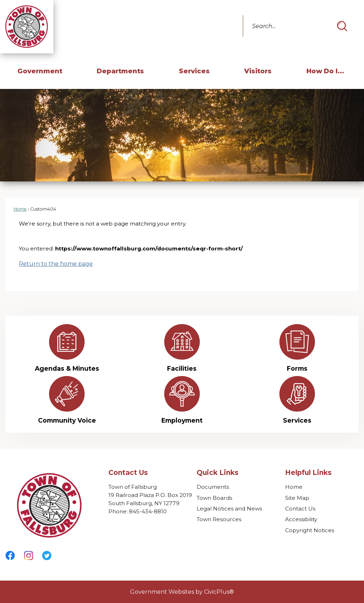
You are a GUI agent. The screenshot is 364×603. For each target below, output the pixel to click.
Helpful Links (308, 473)
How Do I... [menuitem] (325, 71)
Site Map (297, 498)
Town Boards (214, 498)
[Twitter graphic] (47, 555)
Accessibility (301, 519)
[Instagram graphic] (28, 555)
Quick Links (218, 473)
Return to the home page (56, 264)
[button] (342, 26)
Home (20, 209)
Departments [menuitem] (120, 71)
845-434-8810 (148, 511)
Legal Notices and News (229, 509)
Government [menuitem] (40, 71)
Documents (213, 487)
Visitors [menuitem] (258, 71)
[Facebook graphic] (10, 555)
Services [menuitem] (194, 71)
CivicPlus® (219, 592)
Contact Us (300, 509)
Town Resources (219, 519)
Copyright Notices (310, 530)
